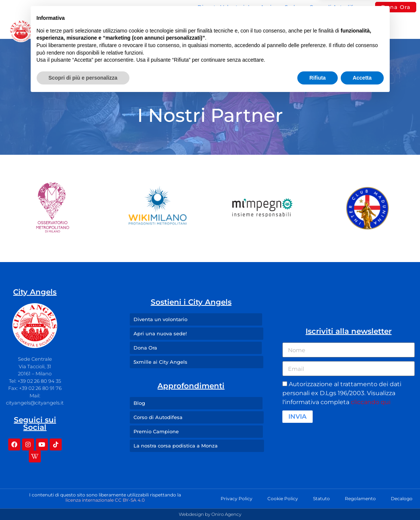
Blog (260, 31)
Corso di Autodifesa (335, 7)
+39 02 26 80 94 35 (39, 381)
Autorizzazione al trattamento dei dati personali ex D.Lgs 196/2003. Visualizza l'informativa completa (342, 393)
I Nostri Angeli (210, 31)
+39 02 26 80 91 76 (40, 388)
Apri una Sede (279, 7)
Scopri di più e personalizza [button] (83, 499)
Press (295, 31)
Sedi (156, 31)
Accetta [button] (362, 499)
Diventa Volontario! (223, 7)
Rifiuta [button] (318, 499)
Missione (110, 31)
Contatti (334, 31)
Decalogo (402, 499)
